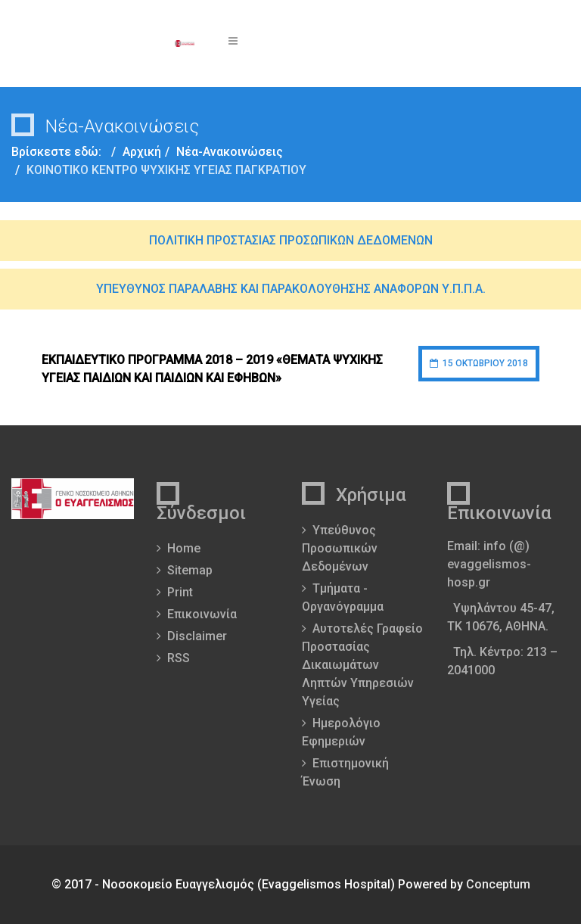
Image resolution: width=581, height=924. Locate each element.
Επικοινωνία (202, 614)
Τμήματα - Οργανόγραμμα (343, 597)
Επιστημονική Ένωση (345, 772)
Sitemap (190, 570)
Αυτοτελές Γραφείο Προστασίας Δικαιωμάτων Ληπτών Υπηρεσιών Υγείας (362, 665)
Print (180, 592)
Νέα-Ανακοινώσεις (230, 152)
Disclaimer (197, 636)
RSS (179, 658)
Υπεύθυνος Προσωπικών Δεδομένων (340, 548)
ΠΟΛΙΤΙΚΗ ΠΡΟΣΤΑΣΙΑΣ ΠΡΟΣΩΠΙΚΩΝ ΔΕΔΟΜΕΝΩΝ (291, 240)
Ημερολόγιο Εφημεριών (341, 732)
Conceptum (498, 884)
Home (184, 548)
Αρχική (142, 152)
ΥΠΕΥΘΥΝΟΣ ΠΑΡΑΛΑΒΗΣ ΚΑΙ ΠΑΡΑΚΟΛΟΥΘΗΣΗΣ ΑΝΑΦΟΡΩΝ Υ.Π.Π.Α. (291, 289)
